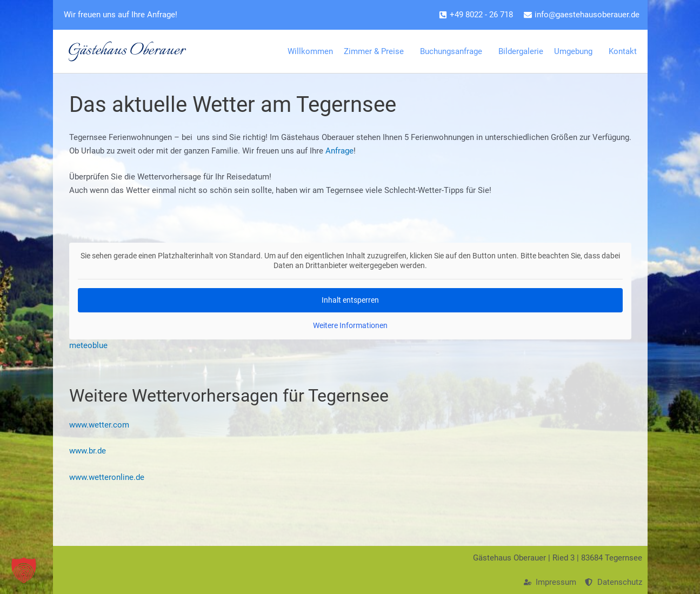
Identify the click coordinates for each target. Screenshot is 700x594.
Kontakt (625, 51)
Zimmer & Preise (376, 51)
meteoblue (88, 345)
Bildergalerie (521, 51)
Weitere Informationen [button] (350, 325)
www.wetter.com (99, 425)
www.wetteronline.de (107, 477)
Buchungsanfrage (454, 51)
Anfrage (339, 151)
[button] (24, 570)
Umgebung (576, 51)
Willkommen (310, 51)
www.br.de (88, 451)
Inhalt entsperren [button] (350, 300)
